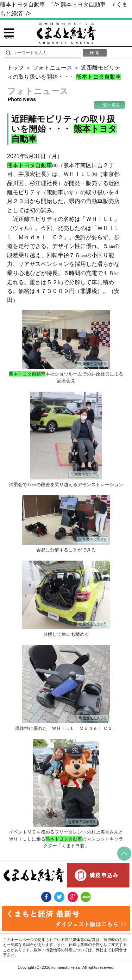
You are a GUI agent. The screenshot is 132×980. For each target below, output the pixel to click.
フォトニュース (52, 68)
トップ (15, 68)
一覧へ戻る (109, 105)
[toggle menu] (9, 34)
